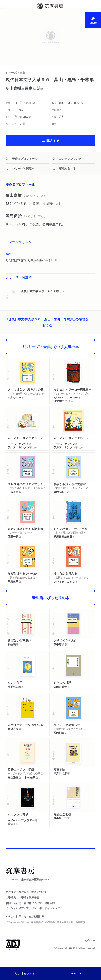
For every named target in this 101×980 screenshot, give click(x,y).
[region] (50, 257)
